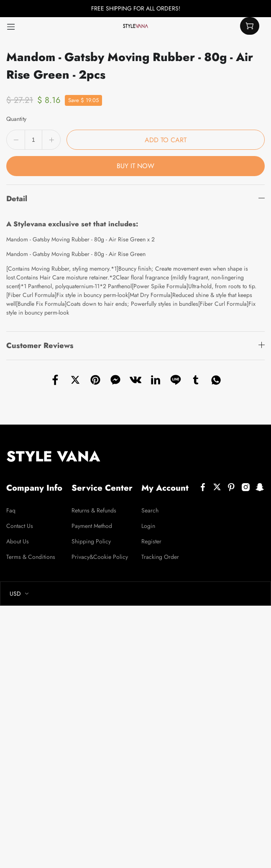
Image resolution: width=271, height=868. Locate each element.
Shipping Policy (91, 541)
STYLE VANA (53, 456)
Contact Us (20, 526)
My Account (165, 488)
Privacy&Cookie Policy (100, 557)
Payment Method (92, 526)
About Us (18, 541)
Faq (11, 510)
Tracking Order (160, 557)
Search (150, 510)
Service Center (102, 488)
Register (151, 541)
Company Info (34, 488)
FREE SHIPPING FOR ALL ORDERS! (136, 8)
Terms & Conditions (31, 557)
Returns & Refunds (94, 510)
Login (148, 526)
